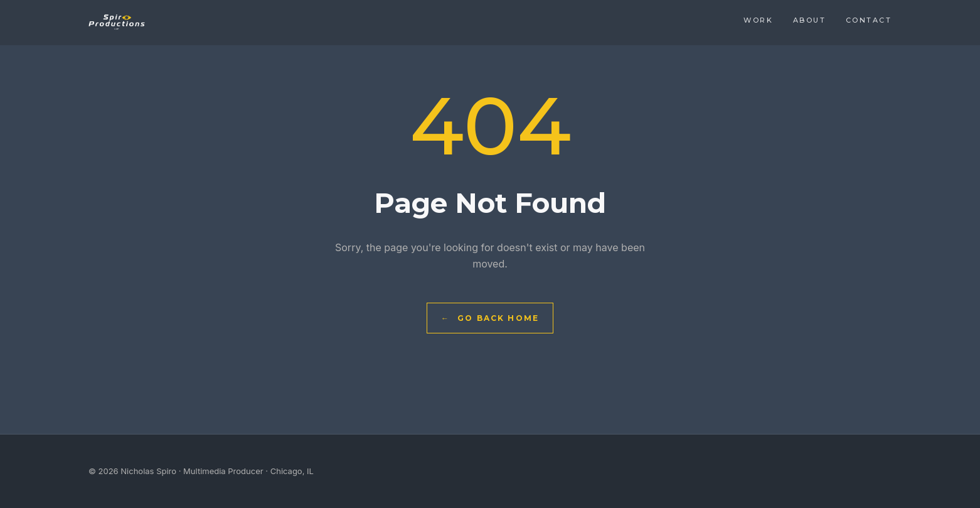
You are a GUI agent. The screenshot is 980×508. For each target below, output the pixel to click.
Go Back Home (490, 318)
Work (758, 20)
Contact (869, 20)
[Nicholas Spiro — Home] (117, 23)
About (809, 20)
